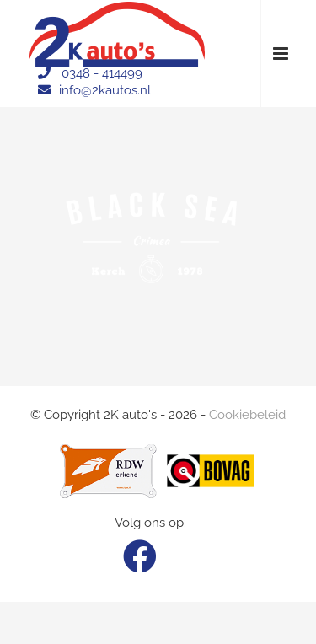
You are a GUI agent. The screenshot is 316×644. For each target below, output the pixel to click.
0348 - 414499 (102, 73)
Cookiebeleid (247, 415)
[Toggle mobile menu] (282, 54)
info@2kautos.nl (105, 90)
